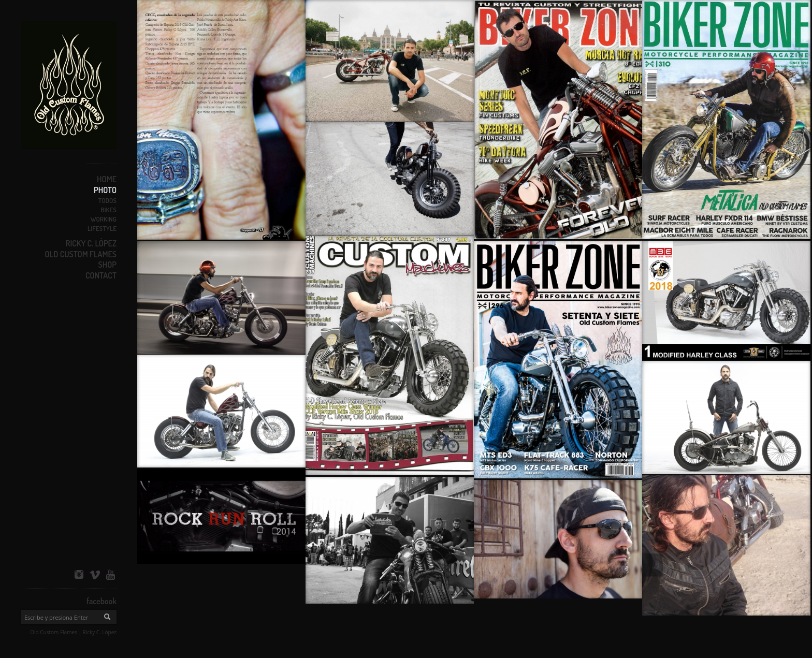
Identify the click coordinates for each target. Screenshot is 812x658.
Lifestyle (102, 228)
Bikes (108, 210)
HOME (107, 179)
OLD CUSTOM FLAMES (81, 254)
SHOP (107, 265)
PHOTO (105, 190)
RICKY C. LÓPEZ (91, 243)
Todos (107, 200)
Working (103, 219)
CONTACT (101, 275)
